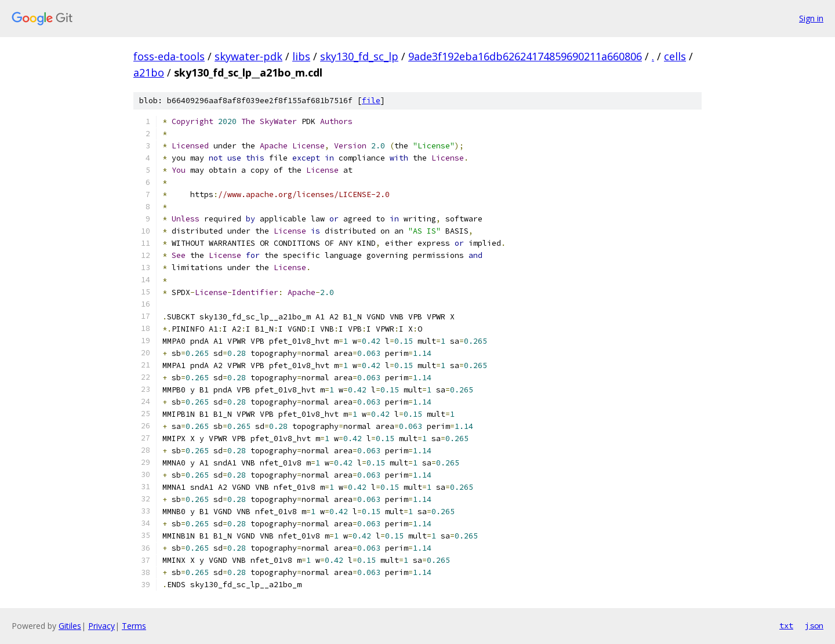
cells (675, 56)
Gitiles (70, 626)
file (371, 101)
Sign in (811, 18)
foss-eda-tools (169, 56)
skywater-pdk (248, 56)
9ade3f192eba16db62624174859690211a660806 (525, 56)
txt (786, 625)
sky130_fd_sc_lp (359, 56)
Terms (134, 626)
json (814, 625)
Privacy (101, 626)
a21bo (149, 72)
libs (301, 56)
